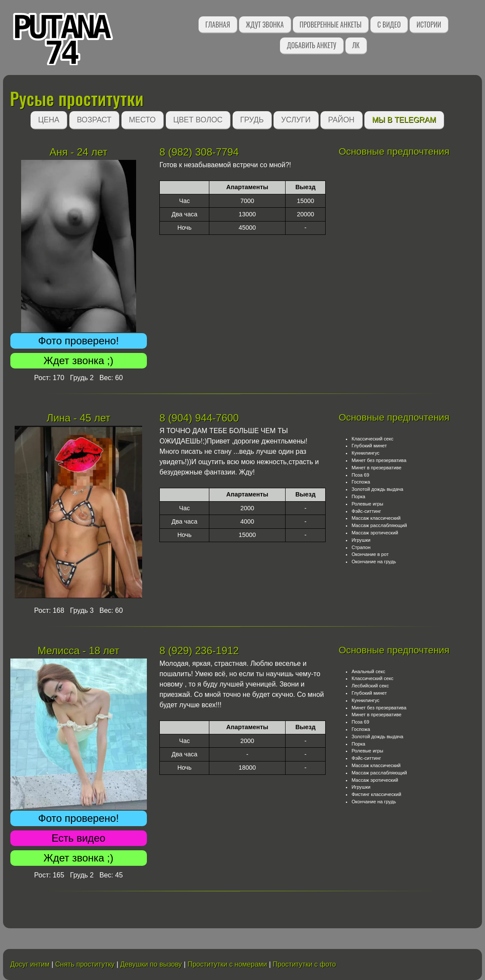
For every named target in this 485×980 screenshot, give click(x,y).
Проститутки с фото (304, 964)
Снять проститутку (85, 964)
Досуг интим (30, 964)
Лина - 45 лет (78, 418)
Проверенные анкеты (331, 25)
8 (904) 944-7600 (199, 418)
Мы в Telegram (404, 120)
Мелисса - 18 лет (78, 651)
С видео (389, 25)
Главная (218, 25)
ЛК (356, 45)
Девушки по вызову (151, 964)
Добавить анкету (312, 45)
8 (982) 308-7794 (199, 152)
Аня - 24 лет (79, 152)
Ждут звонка (265, 25)
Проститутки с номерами (227, 964)
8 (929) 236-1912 (199, 651)
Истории (429, 25)
